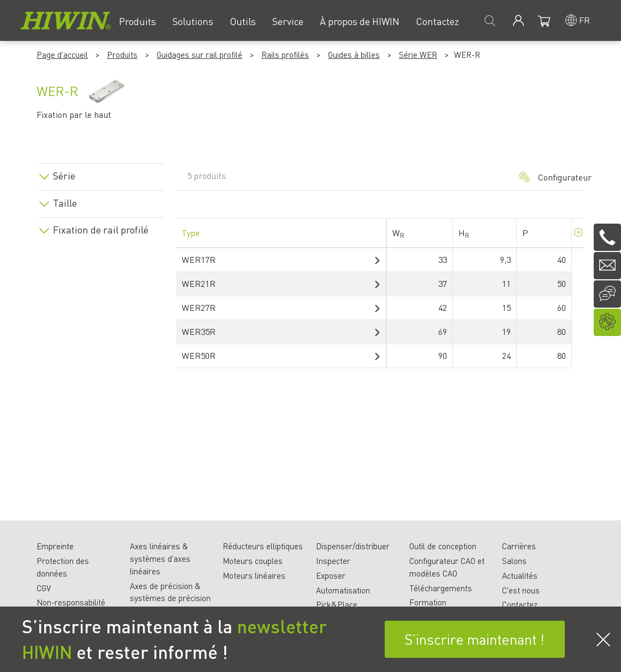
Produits (122, 55)
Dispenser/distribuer (353, 546)
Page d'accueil (62, 55)
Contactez (520, 604)
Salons (514, 561)
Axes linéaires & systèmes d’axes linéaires (160, 559)
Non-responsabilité (71, 602)
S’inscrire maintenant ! (474, 639)
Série (64, 176)
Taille (65, 203)
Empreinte (55, 546)
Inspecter (333, 561)
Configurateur (546, 177)
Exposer (331, 575)
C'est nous (521, 590)
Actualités (520, 575)
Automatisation (343, 590)
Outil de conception (443, 546)
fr (584, 20)
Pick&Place (337, 604)
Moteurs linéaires (254, 575)
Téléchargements (441, 588)
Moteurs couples (253, 561)
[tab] (101, 174)
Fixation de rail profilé (101, 230)
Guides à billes (354, 55)
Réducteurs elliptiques (263, 546)
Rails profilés (285, 55)
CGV (44, 588)
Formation (428, 602)
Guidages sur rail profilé (199, 55)
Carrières (519, 546)
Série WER (418, 55)
